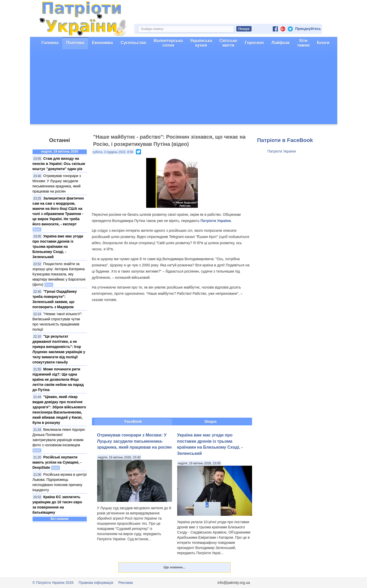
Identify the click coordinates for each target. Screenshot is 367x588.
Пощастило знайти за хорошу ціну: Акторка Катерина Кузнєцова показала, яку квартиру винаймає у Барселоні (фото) (59, 274)
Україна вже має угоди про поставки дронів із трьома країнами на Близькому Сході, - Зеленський (58, 247)
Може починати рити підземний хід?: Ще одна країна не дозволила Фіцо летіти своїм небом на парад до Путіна (58, 379)
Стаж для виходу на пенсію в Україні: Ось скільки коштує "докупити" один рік (59, 164)
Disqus (211, 422)
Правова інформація (96, 583)
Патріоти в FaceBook (285, 140)
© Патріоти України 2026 (53, 583)
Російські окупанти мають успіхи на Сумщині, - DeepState (57, 462)
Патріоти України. (216, 221)
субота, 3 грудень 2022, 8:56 (113, 152)
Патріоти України (282, 151)
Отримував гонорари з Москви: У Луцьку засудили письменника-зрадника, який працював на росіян (134, 441)
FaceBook (133, 422)
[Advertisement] (184, 88)
